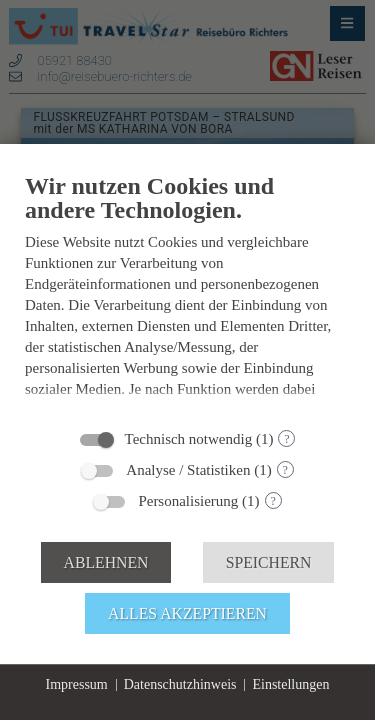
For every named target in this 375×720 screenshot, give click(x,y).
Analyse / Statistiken (188, 470)
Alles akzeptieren (187, 613)
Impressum (77, 684)
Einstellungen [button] (290, 684)
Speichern (269, 562)
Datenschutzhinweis (180, 684)
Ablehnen (106, 562)
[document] (187, 294)
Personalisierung (188, 501)
